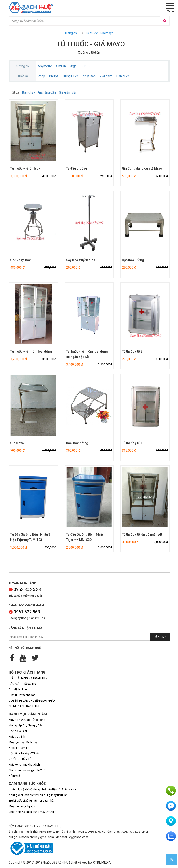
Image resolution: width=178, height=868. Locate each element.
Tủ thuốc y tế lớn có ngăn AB (142, 534)
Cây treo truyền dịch (81, 260)
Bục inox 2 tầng (77, 443)
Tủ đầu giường (77, 168)
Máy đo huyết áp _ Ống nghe (27, 720)
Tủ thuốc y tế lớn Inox (25, 168)
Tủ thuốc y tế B (132, 351)
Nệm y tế (14, 776)
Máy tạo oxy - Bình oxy (23, 742)
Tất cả (15, 92)
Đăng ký (160, 637)
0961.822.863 (24, 612)
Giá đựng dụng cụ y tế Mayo (142, 168)
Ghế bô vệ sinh (18, 731)
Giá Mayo (17, 443)
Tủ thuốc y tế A (132, 443)
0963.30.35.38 (25, 589)
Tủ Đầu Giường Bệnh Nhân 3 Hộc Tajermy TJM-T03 (30, 537)
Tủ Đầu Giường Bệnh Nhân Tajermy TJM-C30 (85, 537)
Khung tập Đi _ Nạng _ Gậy (26, 725)
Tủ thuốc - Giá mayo (99, 33)
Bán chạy (29, 92)
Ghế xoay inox (20, 260)
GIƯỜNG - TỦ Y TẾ (20, 759)
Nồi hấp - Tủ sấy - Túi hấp (25, 753)
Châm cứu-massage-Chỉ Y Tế (27, 770)
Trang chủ (72, 33)
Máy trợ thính (17, 737)
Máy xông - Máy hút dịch (24, 765)
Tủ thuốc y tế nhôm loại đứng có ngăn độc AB (87, 354)
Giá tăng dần (47, 92)
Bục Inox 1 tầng (133, 260)
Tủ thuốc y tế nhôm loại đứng (31, 351)
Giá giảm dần (68, 92)
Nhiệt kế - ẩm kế (19, 748)
